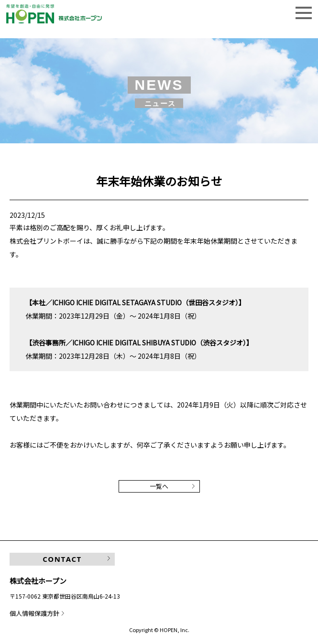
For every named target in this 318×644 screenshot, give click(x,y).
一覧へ (159, 486)
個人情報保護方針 (34, 613)
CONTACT (62, 559)
